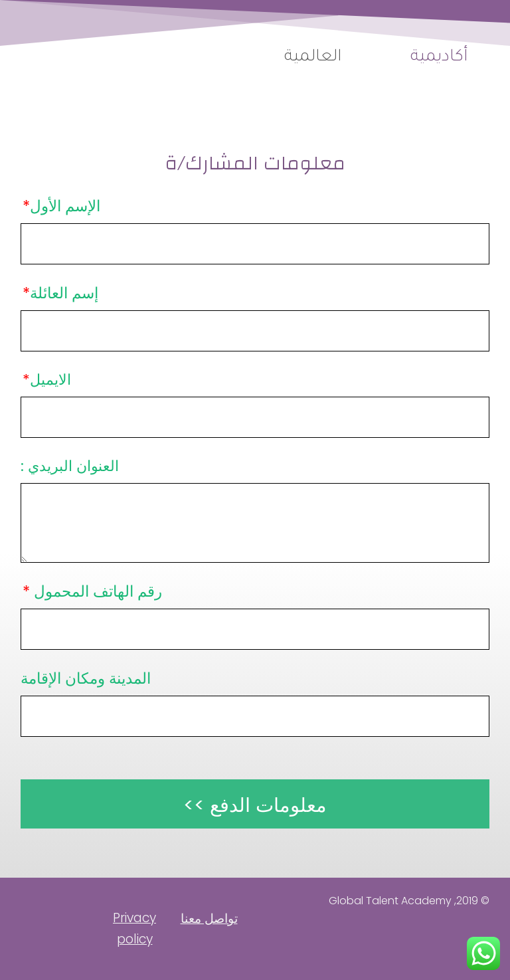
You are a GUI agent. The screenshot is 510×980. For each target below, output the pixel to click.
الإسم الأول (65, 206)
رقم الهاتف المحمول (96, 591)
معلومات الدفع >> (255, 805)
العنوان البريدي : (70, 466)
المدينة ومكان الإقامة (86, 678)
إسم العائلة (64, 293)
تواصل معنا (209, 919)
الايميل (50, 380)
